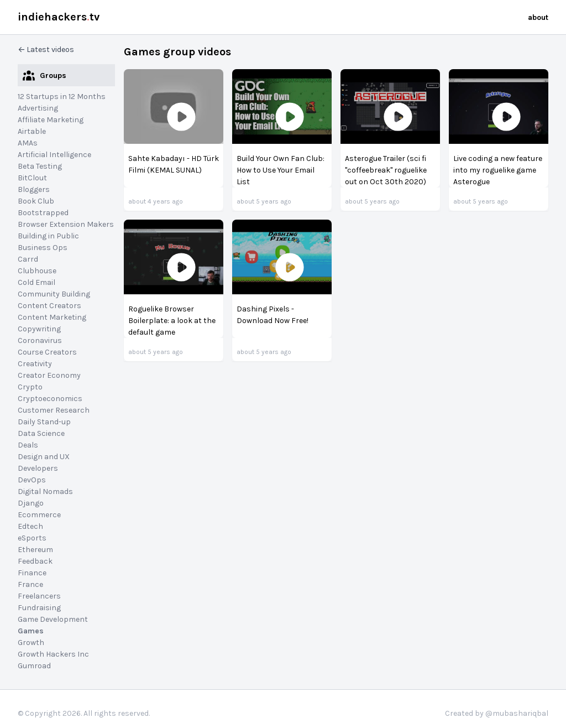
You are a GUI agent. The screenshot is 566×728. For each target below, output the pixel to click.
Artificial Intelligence (54, 155)
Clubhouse (37, 271)
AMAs (28, 143)
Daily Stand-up (44, 422)
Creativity (35, 364)
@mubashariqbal (517, 713)
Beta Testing (40, 166)
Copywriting (39, 329)
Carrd (28, 259)
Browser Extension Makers (66, 224)
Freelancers (39, 596)
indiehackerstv (59, 17)
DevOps (32, 480)
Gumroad (34, 666)
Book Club (36, 201)
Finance (32, 573)
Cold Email (36, 282)
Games (31, 631)
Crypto (30, 387)
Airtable (32, 131)
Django (31, 503)
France (30, 584)
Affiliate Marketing (51, 120)
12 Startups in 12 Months (62, 97)
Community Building (54, 294)
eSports (32, 538)
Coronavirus (40, 340)
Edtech (30, 526)
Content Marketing (52, 317)
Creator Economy (49, 375)
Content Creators (49, 306)
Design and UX (44, 457)
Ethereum (35, 550)
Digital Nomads (45, 492)
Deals (28, 445)
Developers (38, 468)
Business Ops (43, 248)
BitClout (32, 178)
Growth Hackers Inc (53, 654)
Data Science (41, 433)
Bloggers (34, 189)
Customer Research (54, 410)
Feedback (35, 561)
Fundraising (39, 608)
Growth (31, 643)
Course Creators (47, 352)
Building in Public (48, 236)
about (538, 17)
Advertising (38, 108)
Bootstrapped (43, 213)
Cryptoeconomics (50, 399)
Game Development (53, 619)
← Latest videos (46, 50)
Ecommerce (39, 515)
